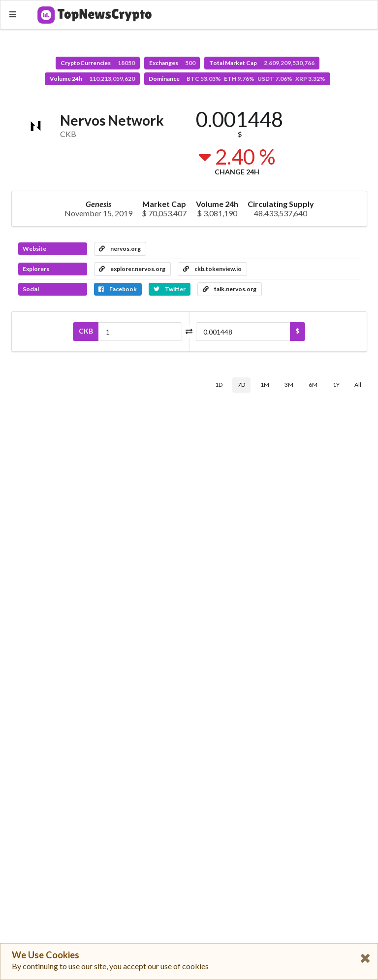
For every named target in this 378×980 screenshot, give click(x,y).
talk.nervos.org (230, 289)
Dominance (237, 79)
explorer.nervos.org (132, 269)
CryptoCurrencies (98, 63)
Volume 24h (92, 79)
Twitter (170, 289)
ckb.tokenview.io (212, 269)
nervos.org (120, 249)
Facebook (118, 289)
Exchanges (172, 63)
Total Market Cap (262, 63)
